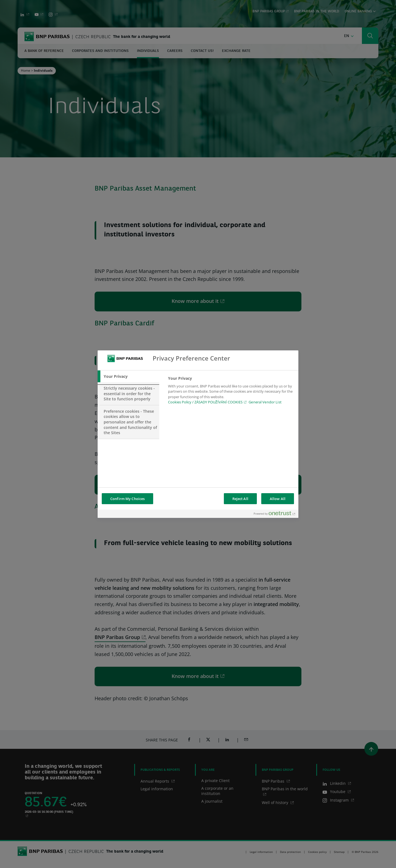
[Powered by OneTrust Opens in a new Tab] (275, 514)
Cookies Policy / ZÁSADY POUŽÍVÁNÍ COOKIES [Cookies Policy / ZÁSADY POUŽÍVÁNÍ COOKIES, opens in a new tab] (205, 402)
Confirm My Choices (127, 499)
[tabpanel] (231, 392)
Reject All (240, 499)
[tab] (128, 376)
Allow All (278, 499)
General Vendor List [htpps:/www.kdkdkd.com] (265, 402)
